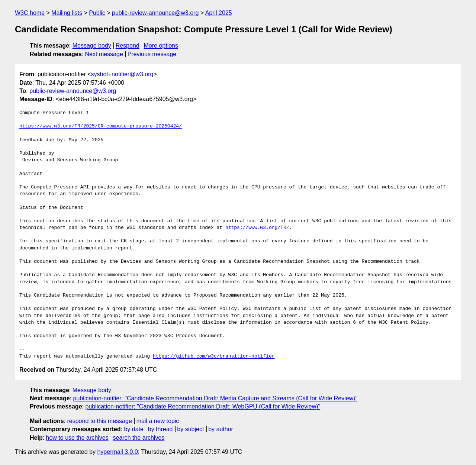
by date (134, 429)
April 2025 (219, 13)
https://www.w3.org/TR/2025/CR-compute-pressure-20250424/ (101, 126)
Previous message (152, 54)
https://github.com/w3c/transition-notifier (214, 356)
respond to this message (99, 421)
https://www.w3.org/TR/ (257, 228)
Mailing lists (67, 13)
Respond (128, 46)
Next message (104, 54)
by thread (160, 429)
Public (97, 13)
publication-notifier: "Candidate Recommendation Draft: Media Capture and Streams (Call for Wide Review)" (216, 398)
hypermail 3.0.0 (117, 452)
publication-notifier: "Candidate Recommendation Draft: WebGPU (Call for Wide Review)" (203, 406)
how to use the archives (77, 438)
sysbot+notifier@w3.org (122, 74)
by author (221, 429)
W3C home (30, 13)
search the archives (139, 438)
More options (161, 46)
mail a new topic (158, 421)
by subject (190, 429)
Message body (92, 46)
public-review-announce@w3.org (155, 13)
